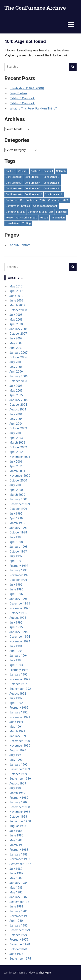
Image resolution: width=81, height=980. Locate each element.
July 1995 (16, 623)
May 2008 (16, 320)
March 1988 (17, 845)
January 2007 (18, 353)
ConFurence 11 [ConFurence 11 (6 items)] (54, 194)
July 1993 (16, 660)
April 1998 (16, 542)
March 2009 (17, 305)
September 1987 (20, 864)
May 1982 (16, 892)
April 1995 (16, 627)
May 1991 (16, 727)
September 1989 (20, 779)
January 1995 (18, 632)
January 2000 (18, 499)
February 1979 (19, 940)
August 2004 (18, 409)
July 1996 (16, 585)
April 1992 (16, 703)
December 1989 (20, 769)
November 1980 (20, 916)
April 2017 (16, 291)
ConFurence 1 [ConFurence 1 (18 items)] (33, 177)
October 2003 (18, 428)
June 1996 (16, 589)
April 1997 (16, 561)
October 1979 (18, 935)
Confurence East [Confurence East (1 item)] (15, 212)
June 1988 (16, 835)
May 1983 (16, 888)
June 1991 (16, 722)
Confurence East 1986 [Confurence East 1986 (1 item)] (40, 212)
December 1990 (20, 741)
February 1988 (19, 850)
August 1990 (18, 750)
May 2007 (16, 343)
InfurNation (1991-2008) (27, 88)
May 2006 (16, 367)
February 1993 (19, 670)
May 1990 (16, 760)
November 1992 (20, 679)
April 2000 (16, 490)
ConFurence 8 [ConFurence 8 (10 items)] (51, 188)
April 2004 (16, 424)
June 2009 (16, 300)
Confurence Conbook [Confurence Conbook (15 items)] (45, 206)
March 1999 (17, 523)
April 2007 (16, 348)
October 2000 (18, 480)
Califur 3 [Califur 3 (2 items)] (36, 171)
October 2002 (18, 447)
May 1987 (16, 878)
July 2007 (16, 338)
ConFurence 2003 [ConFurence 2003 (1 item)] (58, 200)
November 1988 (20, 812)
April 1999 (16, 518)
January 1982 (18, 897)
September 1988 (20, 821)
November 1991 (20, 717)
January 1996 (18, 599)
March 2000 (17, 495)
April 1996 (16, 594)
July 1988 (16, 831)
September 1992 (20, 689)
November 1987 (20, 859)
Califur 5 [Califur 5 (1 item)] (61, 171)
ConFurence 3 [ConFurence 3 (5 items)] (14, 183)
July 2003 (16, 433)
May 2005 (16, 391)
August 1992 (18, 694)
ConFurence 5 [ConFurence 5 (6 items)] (51, 183)
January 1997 (18, 570)
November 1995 (20, 608)
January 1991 (18, 736)
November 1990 (20, 746)
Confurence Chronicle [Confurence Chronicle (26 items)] (18, 206)
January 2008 (18, 329)
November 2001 (20, 457)
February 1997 (19, 566)
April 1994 (16, 651)
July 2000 (16, 485)
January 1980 (18, 926)
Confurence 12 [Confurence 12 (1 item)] (14, 200)
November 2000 (20, 476)
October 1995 (18, 613)
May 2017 (16, 286)
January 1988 (18, 854)
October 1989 (18, 774)
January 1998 (18, 547)
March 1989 (17, 793)
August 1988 (18, 826)
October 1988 (18, 817)
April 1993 (16, 665)
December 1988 (20, 807)
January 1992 (18, 712)
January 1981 (18, 911)
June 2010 (16, 296)
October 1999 (18, 509)
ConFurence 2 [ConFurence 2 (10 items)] (51, 177)
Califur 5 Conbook (22, 103)
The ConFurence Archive (35, 8)
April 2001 (16, 466)
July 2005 (16, 386)
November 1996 (20, 575)
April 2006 (16, 372)
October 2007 (18, 334)
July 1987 (16, 869)
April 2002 (16, 452)
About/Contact (20, 245)
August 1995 (18, 618)
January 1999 (18, 528)
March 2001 (17, 471)
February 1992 (19, 708)
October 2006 (18, 357)
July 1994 (16, 646)
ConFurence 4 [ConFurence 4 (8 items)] (33, 183)
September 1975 (20, 959)
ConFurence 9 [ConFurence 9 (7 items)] (14, 194)
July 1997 (16, 556)
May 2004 (16, 419)
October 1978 (18, 949)
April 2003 (16, 438)
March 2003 (17, 443)
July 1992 (16, 698)
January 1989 (18, 802)
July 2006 (16, 362)
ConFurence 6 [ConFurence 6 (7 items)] (14, 188)
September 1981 (20, 902)
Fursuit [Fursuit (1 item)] (44, 218)
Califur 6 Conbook (22, 98)
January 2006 (18, 376)
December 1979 (20, 930)
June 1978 (16, 954)
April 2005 (16, 395)
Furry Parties (18, 93)
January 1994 (18, 656)
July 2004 (16, 414)
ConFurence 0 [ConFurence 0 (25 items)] (14, 177)
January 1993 (18, 675)
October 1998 (18, 532)
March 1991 (17, 731)
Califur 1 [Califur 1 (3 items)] (23, 171)
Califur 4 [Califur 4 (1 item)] (48, 171)
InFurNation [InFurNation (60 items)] (58, 218)
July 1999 (16, 514)
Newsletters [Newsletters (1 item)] (13, 223)
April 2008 (16, 324)
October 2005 (18, 381)
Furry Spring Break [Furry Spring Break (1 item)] (26, 218)
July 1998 (16, 537)
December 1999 (20, 504)
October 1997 (18, 552)
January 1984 (18, 883)
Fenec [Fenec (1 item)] (9, 218)
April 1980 (16, 921)
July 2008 (16, 315)
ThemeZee (45, 973)
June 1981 (16, 906)
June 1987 (16, 873)
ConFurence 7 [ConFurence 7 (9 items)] (33, 188)
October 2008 (18, 310)
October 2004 (18, 405)
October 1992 (18, 684)
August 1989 (18, 783)
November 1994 (20, 641)
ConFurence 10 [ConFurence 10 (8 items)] (33, 194)
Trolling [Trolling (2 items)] (27, 223)
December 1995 (20, 603)
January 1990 (18, 765)
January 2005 (18, 400)
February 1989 (19, 798)
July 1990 (16, 755)
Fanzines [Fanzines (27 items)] (61, 212)
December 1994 (20, 637)
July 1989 (16, 788)
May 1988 (16, 840)
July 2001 (16, 462)
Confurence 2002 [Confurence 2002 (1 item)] (35, 200)
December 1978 (20, 944)
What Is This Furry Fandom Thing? (33, 108)
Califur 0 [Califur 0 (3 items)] (11, 171)
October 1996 (18, 580)
